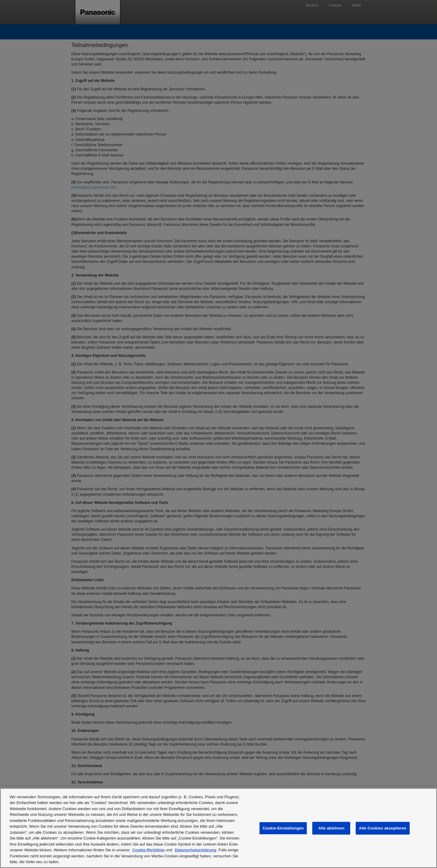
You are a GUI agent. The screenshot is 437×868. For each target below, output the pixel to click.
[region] (218, 828)
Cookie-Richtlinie (148, 850)
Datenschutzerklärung (196, 850)
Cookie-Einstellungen (283, 828)
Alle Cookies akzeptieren (383, 828)
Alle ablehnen (331, 828)
